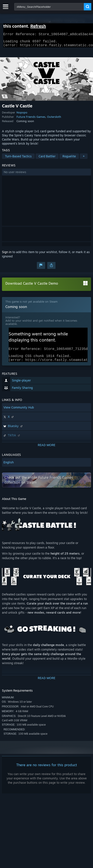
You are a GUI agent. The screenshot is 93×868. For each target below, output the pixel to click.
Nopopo (22, 115)
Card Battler (47, 159)
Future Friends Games (31, 119)
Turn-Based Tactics (18, 159)
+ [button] (84, 159)
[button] (47, 175)
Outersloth (54, 119)
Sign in (7, 254)
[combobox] (49, 7)
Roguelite (69, 159)
